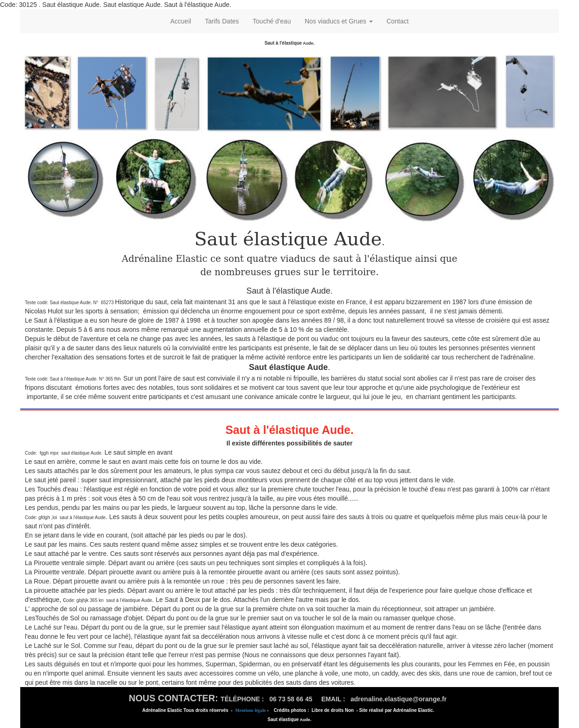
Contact (398, 21)
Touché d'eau (272, 21)
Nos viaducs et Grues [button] (339, 21)
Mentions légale (251, 710)
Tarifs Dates (222, 21)
